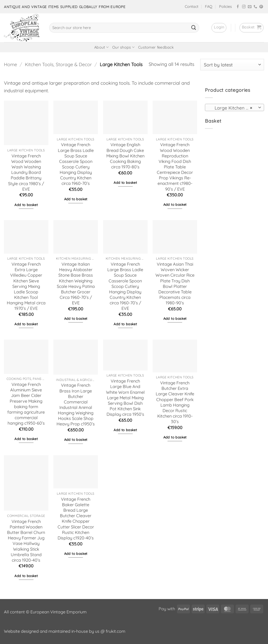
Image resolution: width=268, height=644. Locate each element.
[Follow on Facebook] (238, 7)
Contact (192, 7)
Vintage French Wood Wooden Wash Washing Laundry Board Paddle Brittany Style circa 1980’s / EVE (26, 172)
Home (10, 64)
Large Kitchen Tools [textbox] (234, 108)
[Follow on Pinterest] (261, 7)
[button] (219, 28)
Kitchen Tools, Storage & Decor (58, 64)
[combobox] (234, 107)
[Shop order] (232, 65)
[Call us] (255, 7)
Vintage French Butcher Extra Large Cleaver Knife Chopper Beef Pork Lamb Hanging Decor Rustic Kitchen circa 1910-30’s (175, 402)
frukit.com (116, 631)
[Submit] (194, 28)
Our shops (123, 47)
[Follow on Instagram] (244, 7)
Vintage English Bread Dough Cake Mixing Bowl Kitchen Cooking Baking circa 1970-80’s (125, 156)
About (101, 47)
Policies (225, 7)
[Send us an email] (250, 7)
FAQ (209, 7)
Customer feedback (156, 47)
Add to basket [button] (26, 205)
